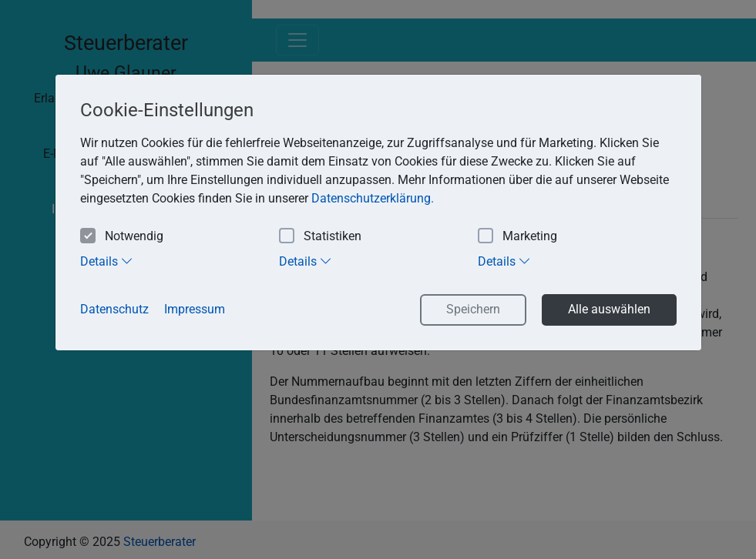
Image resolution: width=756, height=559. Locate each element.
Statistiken (320, 237)
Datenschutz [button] (114, 309)
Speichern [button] (473, 309)
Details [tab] (107, 261)
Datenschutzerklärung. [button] (373, 198)
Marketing (517, 237)
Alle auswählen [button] (609, 309)
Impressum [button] (195, 309)
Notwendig (122, 237)
